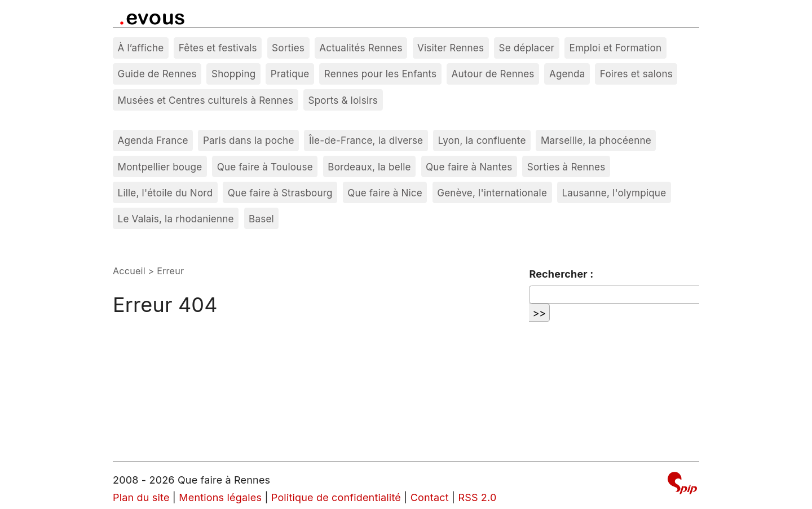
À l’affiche (141, 48)
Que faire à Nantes (469, 167)
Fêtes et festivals (218, 48)
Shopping (233, 74)
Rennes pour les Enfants (380, 74)
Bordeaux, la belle (369, 167)
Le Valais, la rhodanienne (176, 219)
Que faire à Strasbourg (280, 193)
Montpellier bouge (160, 167)
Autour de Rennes (493, 74)
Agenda (567, 74)
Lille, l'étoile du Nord (166, 193)
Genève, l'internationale (492, 193)
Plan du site (141, 497)
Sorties (288, 48)
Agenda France (153, 140)
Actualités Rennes (361, 48)
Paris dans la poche (249, 140)
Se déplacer (527, 48)
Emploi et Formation (615, 48)
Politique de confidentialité (336, 497)
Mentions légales (220, 497)
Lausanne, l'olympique (614, 193)
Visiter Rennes (451, 48)
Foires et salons (636, 74)
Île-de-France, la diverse (366, 140)
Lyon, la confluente (482, 140)
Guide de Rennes (157, 74)
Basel (261, 219)
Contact (430, 497)
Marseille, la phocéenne (596, 140)
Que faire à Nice (385, 193)
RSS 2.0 (477, 497)
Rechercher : (561, 274)
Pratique (290, 74)
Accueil (129, 271)
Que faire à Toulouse (265, 167)
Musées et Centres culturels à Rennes (206, 100)
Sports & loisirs (343, 100)
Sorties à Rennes (566, 167)
